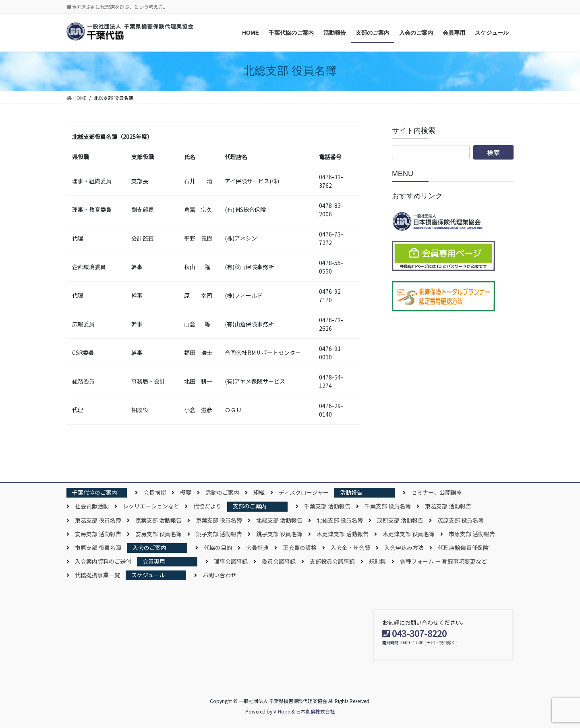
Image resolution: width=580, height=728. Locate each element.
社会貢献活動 (92, 506)
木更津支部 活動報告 (343, 534)
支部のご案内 (250, 506)
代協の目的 (218, 548)
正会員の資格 (300, 548)
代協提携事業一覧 (97, 575)
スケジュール (148, 575)
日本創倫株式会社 (315, 711)
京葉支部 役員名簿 (219, 520)
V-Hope (282, 711)
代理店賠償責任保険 (463, 548)
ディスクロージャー (304, 492)
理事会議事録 (231, 561)
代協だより (207, 506)
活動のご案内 (222, 492)
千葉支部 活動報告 (327, 506)
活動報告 (351, 492)
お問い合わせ (220, 575)
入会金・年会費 (350, 548)
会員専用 (154, 561)
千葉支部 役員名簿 (388, 506)
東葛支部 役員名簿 (98, 520)
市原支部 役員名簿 (98, 548)
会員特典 (257, 548)
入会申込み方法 (404, 548)
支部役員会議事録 (332, 561)
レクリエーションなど (151, 506)
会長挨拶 (155, 492)
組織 (259, 492)
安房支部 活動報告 (98, 534)
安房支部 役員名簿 (158, 534)
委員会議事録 (279, 561)
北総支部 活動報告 (279, 520)
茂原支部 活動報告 (400, 520)
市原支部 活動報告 (472, 534)
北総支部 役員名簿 (340, 520)
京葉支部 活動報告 (158, 520)
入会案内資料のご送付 (103, 561)
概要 (186, 492)
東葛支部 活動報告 (448, 506)
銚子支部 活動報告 (219, 534)
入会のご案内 (149, 548)
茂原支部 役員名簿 (461, 520)
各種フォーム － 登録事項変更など (443, 561)
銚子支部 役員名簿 (279, 534)
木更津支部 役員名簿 (409, 534)
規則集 (377, 561)
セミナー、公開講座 (437, 492)
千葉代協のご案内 (95, 492)
